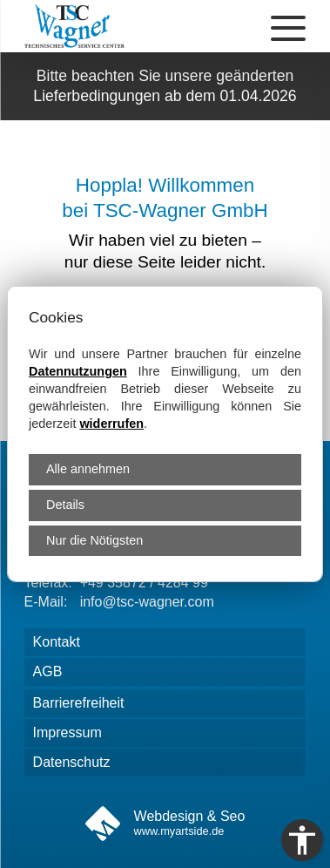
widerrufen (111, 424)
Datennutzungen (78, 371)
